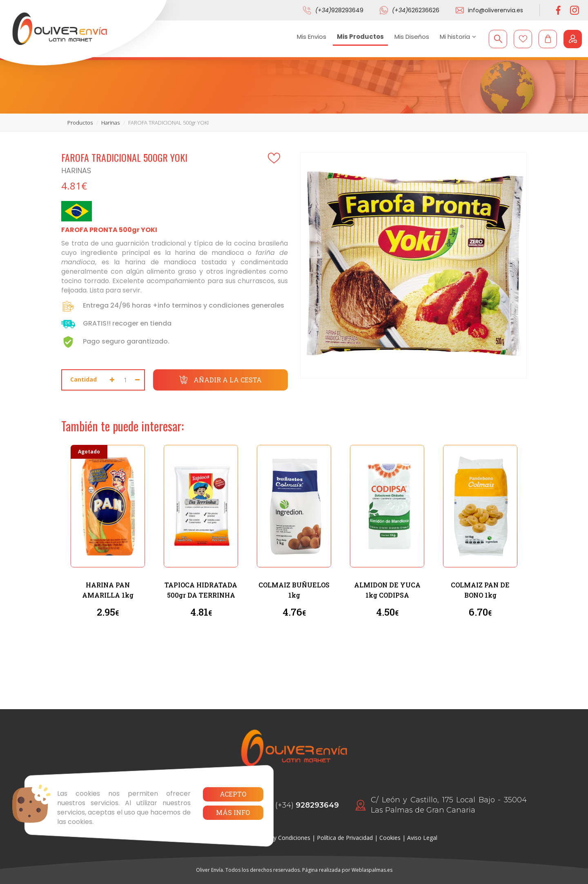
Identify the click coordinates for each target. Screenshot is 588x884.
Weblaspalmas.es (372, 870)
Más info (233, 812)
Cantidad (84, 379)
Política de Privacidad (345, 838)
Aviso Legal (422, 838)
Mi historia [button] (458, 37)
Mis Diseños (412, 37)
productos (80, 123)
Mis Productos (360, 37)
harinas (110, 123)
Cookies (390, 838)
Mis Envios (312, 37)
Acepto (233, 794)
